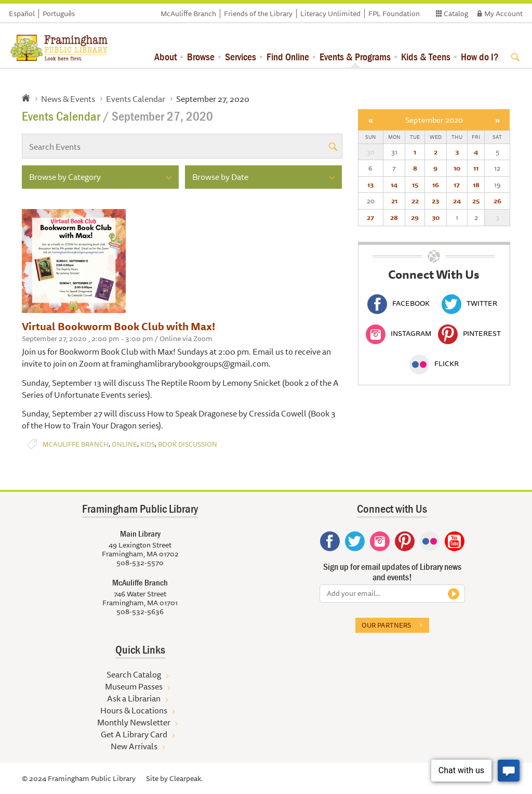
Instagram (398, 333)
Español (22, 14)
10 (457, 168)
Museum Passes (134, 686)
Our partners (386, 625)
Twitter (469, 303)
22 (415, 201)
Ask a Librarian (134, 698)
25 (476, 201)
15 (415, 185)
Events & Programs (355, 56)
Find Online (288, 56)
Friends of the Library (258, 14)
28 (394, 217)
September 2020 (434, 120)
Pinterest (469, 333)
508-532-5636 (140, 611)
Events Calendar (136, 99)
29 (415, 217)
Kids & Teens (426, 56)
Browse (201, 56)
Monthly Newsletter (134, 722)
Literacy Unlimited (330, 14)
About (165, 56)
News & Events (68, 99)
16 (436, 185)
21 (394, 201)
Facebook (398, 303)
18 (476, 185)
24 (457, 201)
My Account (503, 14)
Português (59, 14)
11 (476, 168)
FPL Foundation (394, 14)
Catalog (456, 14)
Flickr (434, 363)
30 (436, 217)
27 (370, 217)
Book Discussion (188, 444)
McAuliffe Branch (188, 14)
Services (241, 56)
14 (394, 185)
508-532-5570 (140, 563)
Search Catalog (134, 674)
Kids (148, 444)
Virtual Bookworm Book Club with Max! (118, 326)
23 (435, 201)
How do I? (480, 56)
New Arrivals (134, 746)
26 (497, 201)
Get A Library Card (134, 734)
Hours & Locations (134, 710)
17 (457, 185)
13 (370, 185)
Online (124, 444)
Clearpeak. (186, 778)
